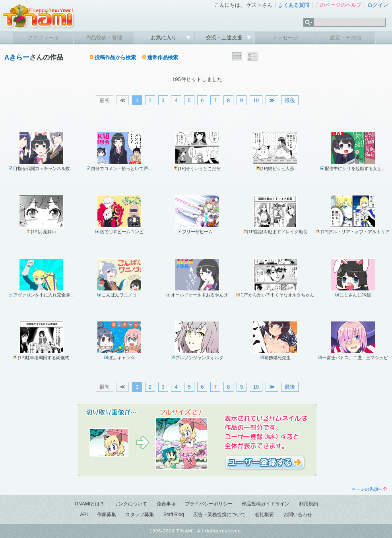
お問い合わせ (298, 515)
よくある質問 (294, 5)
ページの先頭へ (369, 489)
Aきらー (17, 57)
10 (256, 100)
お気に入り (164, 38)
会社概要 (264, 515)
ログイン (378, 5)
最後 (290, 100)
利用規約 (309, 504)
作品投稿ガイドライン (266, 504)
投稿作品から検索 (115, 57)
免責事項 (166, 504)
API (84, 515)
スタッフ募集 (140, 515)
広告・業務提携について (219, 515)
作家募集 (107, 515)
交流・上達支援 (225, 38)
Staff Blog (174, 515)
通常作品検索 (163, 57)
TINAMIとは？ (89, 504)
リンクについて (130, 504)
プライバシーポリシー (209, 504)
